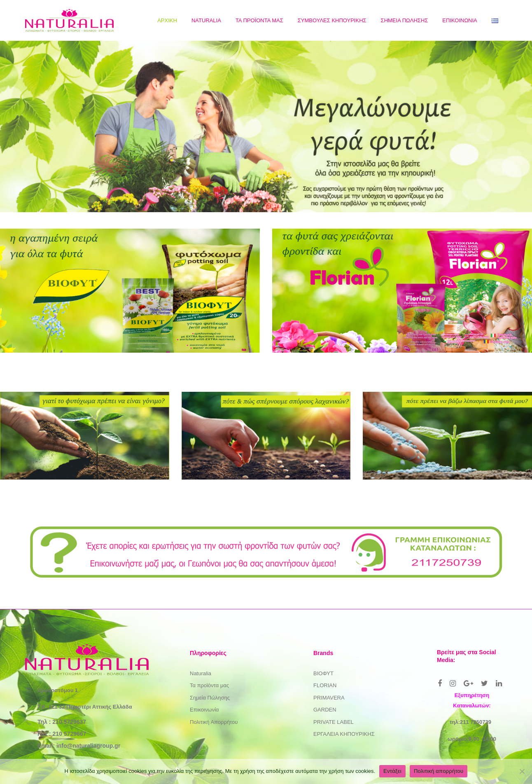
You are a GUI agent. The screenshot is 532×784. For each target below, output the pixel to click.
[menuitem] (167, 20)
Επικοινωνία (204, 710)
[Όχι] (522, 771)
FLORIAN (325, 685)
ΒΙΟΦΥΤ (323, 673)
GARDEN (325, 710)
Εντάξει (392, 771)
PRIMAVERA (329, 698)
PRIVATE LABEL (334, 722)
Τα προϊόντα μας (209, 685)
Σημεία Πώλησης (210, 698)
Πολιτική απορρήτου (439, 771)
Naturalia (201, 673)
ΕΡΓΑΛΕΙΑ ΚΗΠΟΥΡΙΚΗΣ (344, 734)
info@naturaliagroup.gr (88, 746)
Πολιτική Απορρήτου (214, 722)
